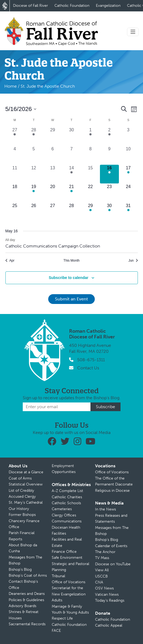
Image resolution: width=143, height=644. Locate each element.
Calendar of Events (111, 546)
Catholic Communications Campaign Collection (53, 246)
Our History (19, 509)
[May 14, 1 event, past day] (71, 174)
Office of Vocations (69, 582)
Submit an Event (71, 299)
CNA (99, 582)
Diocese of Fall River (30, 6)
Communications (67, 521)
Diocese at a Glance (26, 472)
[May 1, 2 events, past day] (90, 136)
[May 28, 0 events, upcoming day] (71, 212)
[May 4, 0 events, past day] (15, 155)
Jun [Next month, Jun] (133, 261)
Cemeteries (62, 509)
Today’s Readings (110, 600)
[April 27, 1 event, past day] (15, 136)
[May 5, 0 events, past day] (34, 155)
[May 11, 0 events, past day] (15, 174)
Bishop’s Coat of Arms (28, 575)
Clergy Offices (64, 515)
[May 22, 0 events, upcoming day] (90, 193)
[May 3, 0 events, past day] (128, 136)
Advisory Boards (22, 606)
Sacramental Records (27, 624)
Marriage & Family (67, 606)
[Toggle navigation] (133, 32)
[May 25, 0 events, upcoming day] (15, 212)
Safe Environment (67, 558)
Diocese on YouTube (113, 564)
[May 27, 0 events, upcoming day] (53, 212)
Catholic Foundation (72, 6)
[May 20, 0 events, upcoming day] (53, 193)
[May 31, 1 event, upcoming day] (128, 212)
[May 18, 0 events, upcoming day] (15, 193)
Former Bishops (22, 515)
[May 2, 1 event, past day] (109, 136)
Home (11, 86)
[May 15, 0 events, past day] (90, 174)
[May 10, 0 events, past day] (128, 155)
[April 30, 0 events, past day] (71, 136)
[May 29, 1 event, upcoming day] (90, 212)
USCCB (101, 576)
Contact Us (88, 368)
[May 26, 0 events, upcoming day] (34, 212)
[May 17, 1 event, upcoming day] (128, 174)
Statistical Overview (26, 484)
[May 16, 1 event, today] (109, 174)
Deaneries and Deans (27, 594)
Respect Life (62, 618)
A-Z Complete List (67, 491)
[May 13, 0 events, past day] (53, 174)
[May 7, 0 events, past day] (71, 155)
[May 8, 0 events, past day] (90, 155)
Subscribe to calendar (69, 278)
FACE (56, 631)
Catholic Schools (66, 503)
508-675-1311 (91, 360)
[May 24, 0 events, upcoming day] (128, 193)
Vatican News (107, 594)
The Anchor (105, 552)
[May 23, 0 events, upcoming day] (109, 193)
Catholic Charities (67, 497)
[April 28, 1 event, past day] (34, 136)
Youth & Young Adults (70, 612)
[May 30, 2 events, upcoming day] (109, 212)
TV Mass (102, 558)
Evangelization (108, 6)
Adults (57, 600)
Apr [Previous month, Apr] (10, 261)
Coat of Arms (20, 478)
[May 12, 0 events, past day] (34, 174)
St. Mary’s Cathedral (26, 502)
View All (102, 570)
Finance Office (64, 552)
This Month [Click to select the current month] (71, 261)
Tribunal (58, 576)
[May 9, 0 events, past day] (109, 155)
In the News (105, 509)
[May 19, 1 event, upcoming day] (34, 193)
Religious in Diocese (112, 491)
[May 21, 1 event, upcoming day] (71, 193)
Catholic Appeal (109, 625)
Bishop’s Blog (20, 570)
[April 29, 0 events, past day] (53, 136)
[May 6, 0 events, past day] (53, 155)
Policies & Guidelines (26, 600)
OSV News (104, 588)
